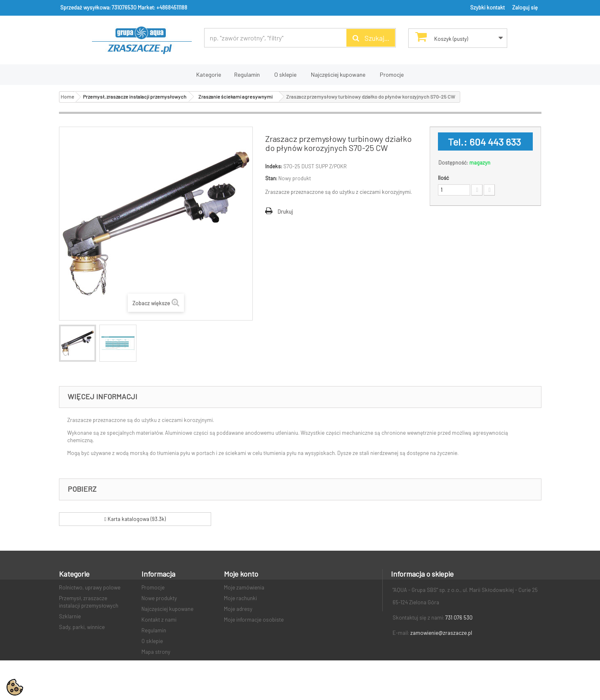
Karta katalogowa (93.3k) (135, 519)
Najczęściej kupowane (338, 74)
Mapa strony (156, 652)
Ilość (444, 178)
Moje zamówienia (244, 587)
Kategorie (209, 74)
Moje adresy (238, 609)
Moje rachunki (240, 598)
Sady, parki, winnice (82, 627)
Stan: (271, 178)
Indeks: (274, 166)
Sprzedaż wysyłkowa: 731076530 (98, 7)
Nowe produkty (159, 598)
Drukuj (285, 212)
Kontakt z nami (159, 620)
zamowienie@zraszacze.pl (441, 633)
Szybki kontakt (487, 7)
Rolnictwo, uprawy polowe (90, 587)
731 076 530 (459, 618)
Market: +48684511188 (162, 7)
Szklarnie (70, 616)
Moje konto (241, 574)
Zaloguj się (525, 7)
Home (67, 97)
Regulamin (247, 74)
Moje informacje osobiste (254, 620)
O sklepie (285, 74)
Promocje (392, 74)
